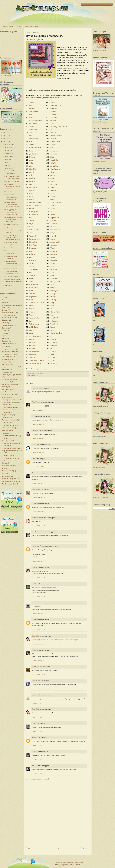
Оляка (34, 723)
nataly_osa (54, 291)
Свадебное (6, 438)
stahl (31, 196)
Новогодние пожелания (10, 400)
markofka (54, 108)
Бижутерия (6, 300)
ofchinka (32, 209)
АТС (3, 297)
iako (31, 321)
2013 (5, 136)
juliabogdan (33, 154)
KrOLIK (53, 357)
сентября (8, 153)
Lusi (31, 105)
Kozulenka (33, 124)
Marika (32, 339)
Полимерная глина (8, 425)
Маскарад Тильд (8, 389)
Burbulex (32, 260)
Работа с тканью (8, 430)
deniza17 (54, 254)
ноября (7, 147)
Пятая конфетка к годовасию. (45, 36)
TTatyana (54, 118)
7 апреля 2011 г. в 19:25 (38, 438)
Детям (4, 331)
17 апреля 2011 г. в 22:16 (38, 597)
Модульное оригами (9, 395)
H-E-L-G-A (36, 584)
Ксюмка (32, 108)
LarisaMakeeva (35, 239)
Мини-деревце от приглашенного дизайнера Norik (11, 212)
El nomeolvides (56, 142)
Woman (32, 291)
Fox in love (54, 236)
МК (3, 392)
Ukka (31, 175)
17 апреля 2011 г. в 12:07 (38, 578)
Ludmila (32, 172)
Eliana (32, 190)
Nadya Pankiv (55, 312)
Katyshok (54, 278)
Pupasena (33, 297)
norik (52, 148)
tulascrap (54, 245)
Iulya (31, 224)
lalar (31, 142)
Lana (31, 151)
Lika (31, 136)
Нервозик (33, 248)
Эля (33, 459)
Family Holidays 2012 (9, 484)
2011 (5, 142)
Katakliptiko (33, 212)
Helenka (35, 603)
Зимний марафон (8, 344)
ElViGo (53, 361)
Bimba (53, 102)
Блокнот (5, 310)
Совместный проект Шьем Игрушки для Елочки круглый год (12, 451)
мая (6, 165)
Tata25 (32, 221)
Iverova (53, 139)
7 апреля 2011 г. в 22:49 (38, 453)
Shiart (31, 282)
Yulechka (33, 294)
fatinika (53, 181)
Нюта (31, 193)
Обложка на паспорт (9, 410)
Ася (31, 251)
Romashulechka (35, 148)
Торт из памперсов (8, 466)
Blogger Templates (60, 864)
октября (8, 150)
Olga (52, 348)
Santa (31, 102)
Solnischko (54, 321)
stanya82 (54, 297)
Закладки (5, 341)
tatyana (53, 190)
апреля (7, 168)
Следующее (30, 848)
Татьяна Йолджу (38, 518)
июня (7, 162)
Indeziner (63, 866)
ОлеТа (53, 199)
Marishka (33, 169)
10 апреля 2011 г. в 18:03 (38, 483)
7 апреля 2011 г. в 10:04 (38, 396)
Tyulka (32, 263)
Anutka (53, 178)
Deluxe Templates (75, 864)
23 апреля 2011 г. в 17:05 (38, 661)
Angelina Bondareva (37, 361)
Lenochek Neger (38, 430)
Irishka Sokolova (56, 333)
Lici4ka (53, 172)
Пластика (5, 423)
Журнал (5, 336)
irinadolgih (33, 242)
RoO (52, 285)
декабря (8, 144)
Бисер (4, 303)
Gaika (53, 257)
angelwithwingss (35, 363)
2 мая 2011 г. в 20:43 (37, 703)
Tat (52, 130)
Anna (52, 124)
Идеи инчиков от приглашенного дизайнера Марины (12, 264)
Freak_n (32, 181)
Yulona (53, 187)
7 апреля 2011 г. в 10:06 (38, 410)
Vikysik (32, 315)
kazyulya (54, 260)
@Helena (54, 269)
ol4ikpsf (32, 345)
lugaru (53, 327)
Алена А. (54, 251)
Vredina (53, 209)
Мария (32, 330)
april (31, 257)
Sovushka (54, 196)
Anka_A (53, 351)
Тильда (4, 463)
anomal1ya (33, 187)
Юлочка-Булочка (36, 121)
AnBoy (53, 294)
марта (7, 285)
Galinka (32, 312)
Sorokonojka (34, 130)
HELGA (53, 133)
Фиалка (35, 737)
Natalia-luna (34, 288)
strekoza (54, 354)
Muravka (54, 345)
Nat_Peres (33, 245)
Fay (31, 114)
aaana (53, 239)
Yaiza (52, 315)
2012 (5, 139)
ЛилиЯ (32, 127)
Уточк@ (53, 300)
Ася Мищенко (34, 111)
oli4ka (53, 215)
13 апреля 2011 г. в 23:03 (38, 561)
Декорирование (7, 325)
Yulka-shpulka (34, 230)
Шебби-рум (8, 192)
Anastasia (54, 224)
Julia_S (32, 254)
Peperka (32, 278)
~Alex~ (53, 266)
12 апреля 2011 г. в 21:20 (38, 540)
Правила (19, 26)
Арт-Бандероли (68, 863)
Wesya (32, 118)
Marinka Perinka (35, 202)
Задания (5, 338)
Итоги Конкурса (7, 359)
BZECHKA (54, 318)
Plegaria (53, 303)
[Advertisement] (35, 838)
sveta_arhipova (56, 282)
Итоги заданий (7, 357)
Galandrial (35, 636)
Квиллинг (5, 362)
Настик (53, 227)
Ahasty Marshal (56, 202)
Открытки (5, 417)
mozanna (54, 154)
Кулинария (6, 372)
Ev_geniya (54, 151)
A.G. (52, 336)
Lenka (32, 309)
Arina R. (53, 339)
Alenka (53, 263)
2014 (5, 133)
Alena (31, 233)
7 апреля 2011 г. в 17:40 (38, 424)
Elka (52, 193)
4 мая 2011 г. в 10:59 (37, 760)
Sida (31, 163)
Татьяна (53, 111)
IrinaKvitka (54, 160)
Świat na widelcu (38, 532)
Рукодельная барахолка (33, 26)
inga (31, 218)
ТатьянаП (33, 236)
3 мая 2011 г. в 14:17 (37, 731)
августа (7, 156)
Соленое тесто (7, 456)
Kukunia (53, 145)
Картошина (55, 218)
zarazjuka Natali (35, 336)
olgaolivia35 (36, 695)
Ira (51, 212)
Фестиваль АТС (7, 471)
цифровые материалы (10, 481)
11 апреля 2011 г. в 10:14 (38, 497)
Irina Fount (36, 445)
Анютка (53, 114)
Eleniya (32, 348)
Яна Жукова (34, 269)
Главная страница (7, 26)
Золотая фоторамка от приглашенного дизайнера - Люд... (12, 271)
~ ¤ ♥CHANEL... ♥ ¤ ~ (37, 303)
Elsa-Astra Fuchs (35, 206)
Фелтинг (5, 468)
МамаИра (33, 354)
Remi (31, 300)
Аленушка (36, 667)
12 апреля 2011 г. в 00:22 (38, 512)
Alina (31, 133)
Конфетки (5, 369)
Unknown (35, 503)
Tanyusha (54, 233)
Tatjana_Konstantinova (59, 127)
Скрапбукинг (6, 441)
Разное (4, 433)
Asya (31, 166)
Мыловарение (7, 397)
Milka (31, 306)
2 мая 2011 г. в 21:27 (37, 717)
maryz (32, 333)
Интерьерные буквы (9, 349)
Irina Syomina (55, 169)
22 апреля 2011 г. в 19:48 (38, 644)
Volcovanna (33, 139)
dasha (53, 175)
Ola (52, 330)
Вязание (5, 323)
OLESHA (54, 121)
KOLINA (53, 163)
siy (51, 309)
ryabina (53, 221)
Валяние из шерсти (9, 313)
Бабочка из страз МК (12, 181)
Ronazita (54, 342)
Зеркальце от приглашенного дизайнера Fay (11, 197)
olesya (53, 288)
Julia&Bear (54, 166)
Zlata (52, 157)
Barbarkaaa (33, 285)
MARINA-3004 (56, 105)
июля (7, 159)
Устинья (32, 145)
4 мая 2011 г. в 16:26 (37, 774)
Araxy (53, 272)
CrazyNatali (33, 215)
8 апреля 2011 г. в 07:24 (38, 467)
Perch (31, 199)
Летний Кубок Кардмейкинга (12, 375)
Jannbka (32, 266)
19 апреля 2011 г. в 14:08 (38, 613)
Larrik (52, 275)
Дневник (5, 333)
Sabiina (53, 206)
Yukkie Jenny (34, 324)
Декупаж (5, 328)
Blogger (81, 863)
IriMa (31, 184)
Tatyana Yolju (34, 318)
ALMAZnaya (34, 327)
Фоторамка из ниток (11, 276)
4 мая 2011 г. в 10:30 (37, 746)
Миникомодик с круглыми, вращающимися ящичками (13, 220)
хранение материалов (10, 479)
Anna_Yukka (34, 275)
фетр (4, 473)
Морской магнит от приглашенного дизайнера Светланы (13, 205)
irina (31, 272)
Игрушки (5, 346)
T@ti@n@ (54, 324)
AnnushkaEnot (56, 242)
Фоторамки (6, 476)
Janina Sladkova (56, 136)
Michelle (32, 342)
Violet (52, 248)
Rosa (31, 227)
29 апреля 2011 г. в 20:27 (38, 675)
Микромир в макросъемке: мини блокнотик (12, 187)
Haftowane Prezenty (39, 546)
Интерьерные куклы (9, 354)
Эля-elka (35, 650)
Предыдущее (85, 848)
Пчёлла (32, 157)
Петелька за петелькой (10, 420)
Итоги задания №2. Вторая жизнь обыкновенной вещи (12, 237)
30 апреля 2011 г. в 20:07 (38, 689)
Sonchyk (32, 357)
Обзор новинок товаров (10, 407)
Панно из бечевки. (11, 248)
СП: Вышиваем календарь (11, 458)
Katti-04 (32, 178)
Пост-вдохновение (8, 428)
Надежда (54, 363)
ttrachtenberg (55, 230)
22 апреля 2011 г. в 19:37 (38, 630)
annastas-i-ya (34, 351)
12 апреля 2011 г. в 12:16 (38, 526)
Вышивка (5, 320)
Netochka (54, 184)
